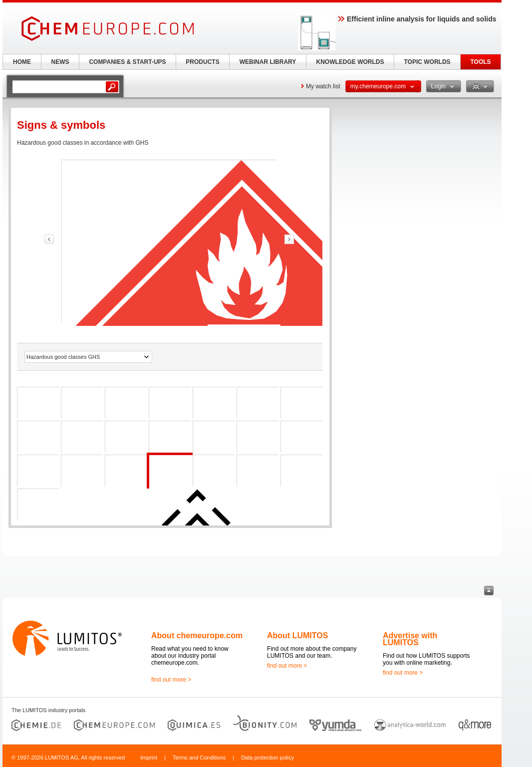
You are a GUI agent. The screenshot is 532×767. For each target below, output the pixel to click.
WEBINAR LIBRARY (268, 62)
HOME (22, 62)
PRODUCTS (202, 62)
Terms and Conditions (199, 758)
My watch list (323, 86)
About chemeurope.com (197, 636)
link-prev (49, 239)
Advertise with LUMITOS (410, 639)
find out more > (171, 680)
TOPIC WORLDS (427, 62)
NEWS (60, 62)
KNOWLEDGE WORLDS (350, 62)
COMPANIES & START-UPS (127, 62)
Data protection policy (267, 758)
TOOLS (480, 62)
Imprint (149, 758)
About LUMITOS (297, 636)
